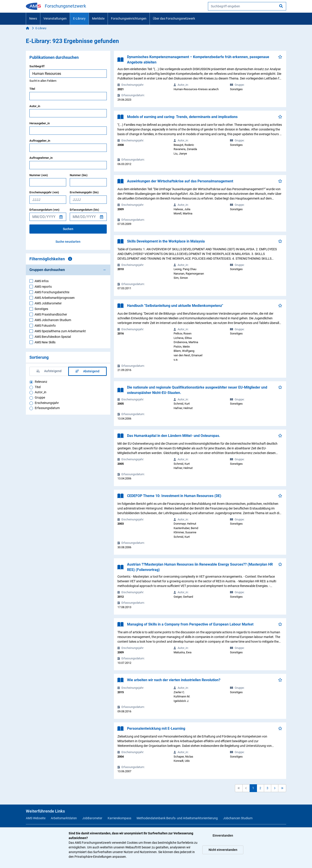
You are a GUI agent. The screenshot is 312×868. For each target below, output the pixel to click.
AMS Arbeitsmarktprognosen (55, 298)
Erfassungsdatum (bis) (84, 210)
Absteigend (87, 371)
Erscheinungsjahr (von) (44, 192)
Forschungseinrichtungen (129, 18)
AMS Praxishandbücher (51, 314)
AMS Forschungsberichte (52, 292)
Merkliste (98, 18)
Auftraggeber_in (40, 141)
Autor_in (35, 106)
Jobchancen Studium (238, 818)
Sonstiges (41, 309)
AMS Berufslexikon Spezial (53, 337)
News (33, 18)
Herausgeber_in (40, 123)
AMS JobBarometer (48, 303)
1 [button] (253, 788)
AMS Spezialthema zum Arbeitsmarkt (60, 331)
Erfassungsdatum (47, 408)
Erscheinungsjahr (47, 403)
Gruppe (40, 397)
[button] (275, 788)
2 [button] (260, 788)
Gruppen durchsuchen (47, 270)
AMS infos (42, 281)
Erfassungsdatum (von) (44, 210)
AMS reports (43, 287)
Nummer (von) (39, 175)
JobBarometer (92, 818)
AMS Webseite (36, 818)
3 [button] (267, 788)
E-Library (79, 18)
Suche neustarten (68, 242)
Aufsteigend (49, 371)
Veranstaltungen (55, 18)
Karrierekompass (119, 818)
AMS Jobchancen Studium (53, 320)
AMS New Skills (45, 342)
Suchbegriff (37, 66)
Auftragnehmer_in (41, 158)
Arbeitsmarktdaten (64, 818)
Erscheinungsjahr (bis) (84, 192)
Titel (32, 89)
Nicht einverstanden (223, 850)
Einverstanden (223, 835)
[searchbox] (247, 6)
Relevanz (41, 382)
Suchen (68, 229)
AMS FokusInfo (45, 326)
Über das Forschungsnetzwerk (174, 18)
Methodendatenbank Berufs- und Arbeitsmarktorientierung (177, 818)
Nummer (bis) (79, 175)
